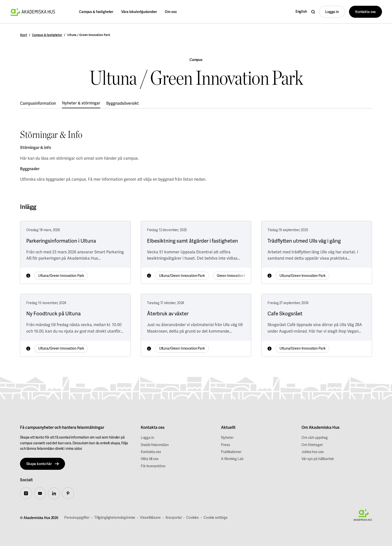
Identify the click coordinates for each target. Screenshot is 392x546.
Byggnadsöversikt (122, 103)
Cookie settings (215, 518)
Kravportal (174, 518)
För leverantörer (153, 466)
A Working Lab (232, 459)
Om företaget (312, 445)
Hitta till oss (150, 459)
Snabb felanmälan (155, 445)
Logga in (147, 438)
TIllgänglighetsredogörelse (115, 518)
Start (23, 35)
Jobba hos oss (312, 452)
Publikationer (231, 452)
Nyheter (227, 438)
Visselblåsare (150, 518)
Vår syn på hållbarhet (318, 459)
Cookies (192, 518)
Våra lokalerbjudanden (139, 12)
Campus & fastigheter (96, 12)
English (301, 11)
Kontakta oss (151, 452)
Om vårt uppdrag (315, 438)
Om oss (171, 12)
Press (225, 445)
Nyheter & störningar (81, 103)
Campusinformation (38, 103)
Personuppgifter (77, 518)
